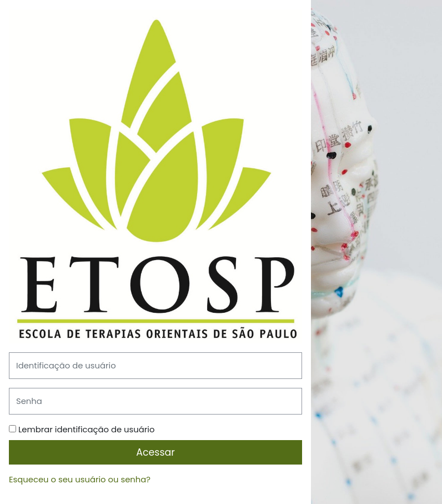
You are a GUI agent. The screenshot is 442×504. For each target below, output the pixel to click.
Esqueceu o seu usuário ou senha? (80, 479)
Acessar (155, 452)
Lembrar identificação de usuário (86, 429)
